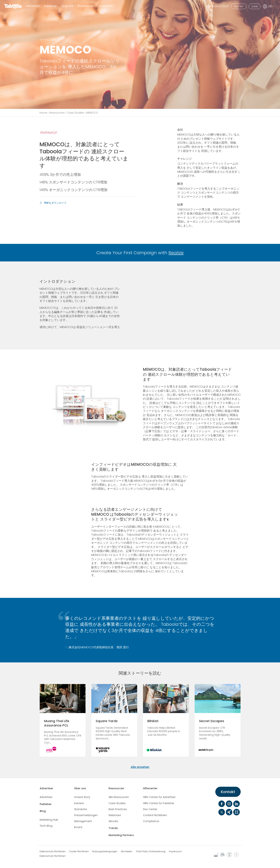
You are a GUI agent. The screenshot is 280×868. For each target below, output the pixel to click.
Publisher (50, 6)
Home (43, 113)
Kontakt (228, 792)
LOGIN (255, 6)
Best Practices (118, 809)
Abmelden (127, 851)
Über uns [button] (67, 6)
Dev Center (150, 809)
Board (78, 827)
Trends (113, 828)
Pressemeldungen (86, 815)
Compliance (151, 821)
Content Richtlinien (155, 815)
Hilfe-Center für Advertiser (159, 797)
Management (83, 821)
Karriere (79, 803)
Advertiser (33, 6)
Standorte (81, 809)
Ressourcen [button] (86, 6)
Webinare (115, 815)
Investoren (106, 6)
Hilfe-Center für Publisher (159, 803)
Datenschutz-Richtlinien (53, 851)
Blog (43, 811)
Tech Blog (46, 826)
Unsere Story (82, 797)
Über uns (80, 788)
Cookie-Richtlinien (79, 851)
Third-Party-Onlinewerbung (151, 851)
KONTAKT (239, 6)
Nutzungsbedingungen (105, 851)
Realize (176, 253)
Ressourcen (57, 113)
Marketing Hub (49, 820)
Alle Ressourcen (119, 797)
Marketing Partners (121, 835)
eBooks (113, 821)
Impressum (175, 851)
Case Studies (75, 113)
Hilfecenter (150, 788)
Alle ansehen (140, 767)
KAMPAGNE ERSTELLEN (218, 6)
